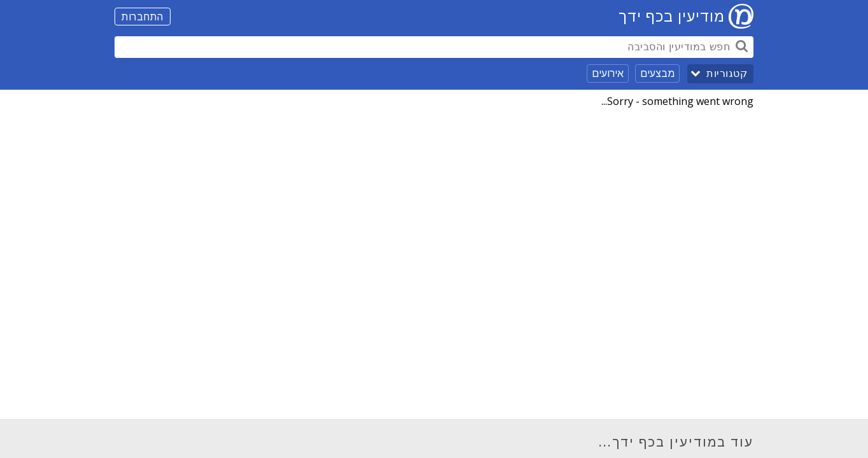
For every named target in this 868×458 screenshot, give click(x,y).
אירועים (608, 73)
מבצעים (657, 73)
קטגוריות (727, 73)
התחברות (143, 17)
